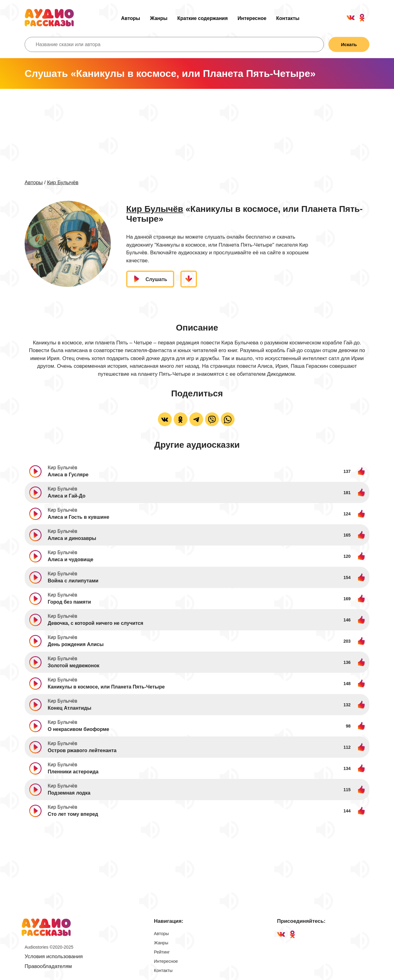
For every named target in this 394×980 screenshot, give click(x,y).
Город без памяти (69, 602)
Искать (348, 44)
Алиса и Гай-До (67, 496)
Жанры (159, 18)
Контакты (288, 18)
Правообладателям (48, 967)
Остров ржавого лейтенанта (82, 751)
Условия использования (54, 957)
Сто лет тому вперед (73, 814)
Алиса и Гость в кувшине (78, 517)
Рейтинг (162, 952)
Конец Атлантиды (70, 708)
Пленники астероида (73, 772)
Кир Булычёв (63, 183)
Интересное (252, 18)
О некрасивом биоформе (78, 730)
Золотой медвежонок (74, 666)
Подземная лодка (69, 793)
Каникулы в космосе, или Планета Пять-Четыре (106, 687)
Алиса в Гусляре (68, 475)
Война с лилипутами (73, 581)
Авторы (131, 18)
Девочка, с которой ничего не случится (95, 623)
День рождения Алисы (76, 645)
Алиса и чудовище (70, 560)
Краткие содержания (203, 18)
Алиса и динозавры (72, 539)
